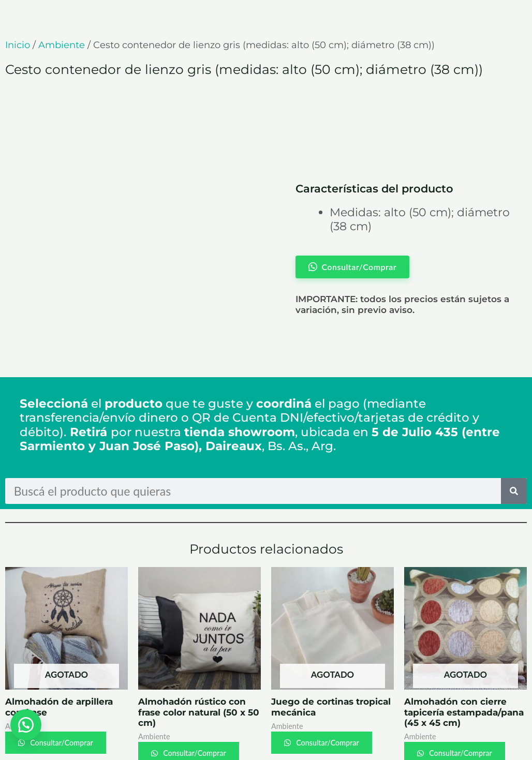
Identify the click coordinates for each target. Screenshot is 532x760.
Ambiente (62, 45)
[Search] (514, 450)
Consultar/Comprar (65, 702)
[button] (26, 724)
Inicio (18, 45)
